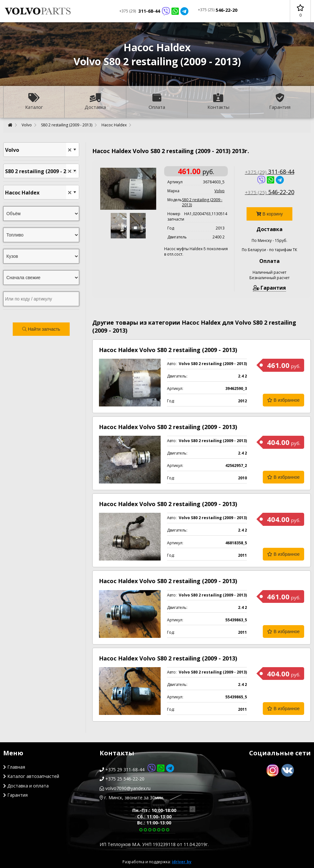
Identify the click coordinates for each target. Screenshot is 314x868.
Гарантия (280, 102)
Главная (14, 767)
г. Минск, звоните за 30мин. (132, 797)
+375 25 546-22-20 (122, 779)
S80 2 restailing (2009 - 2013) (67, 125)
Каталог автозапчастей (31, 776)
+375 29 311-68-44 (137, 769)
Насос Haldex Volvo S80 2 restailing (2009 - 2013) (168, 350)
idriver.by (182, 862)
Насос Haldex (114, 125)
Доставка (95, 102)
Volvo (27, 125)
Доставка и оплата (26, 786)
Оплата (157, 102)
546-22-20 (218, 10)
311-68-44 (154, 11)
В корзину (269, 214)
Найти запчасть (41, 329)
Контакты (218, 102)
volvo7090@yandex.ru (125, 788)
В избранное (283, 400)
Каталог (34, 102)
